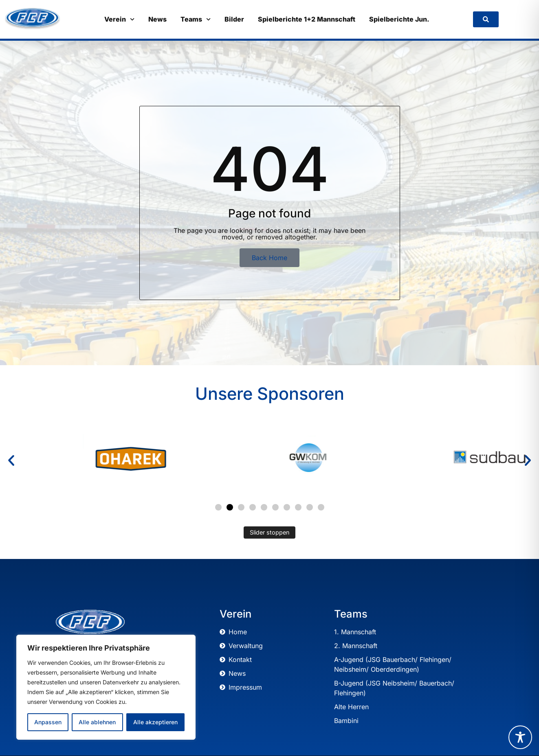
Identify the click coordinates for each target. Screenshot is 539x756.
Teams (196, 19)
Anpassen (48, 722)
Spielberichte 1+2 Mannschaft (307, 19)
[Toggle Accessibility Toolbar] (520, 737)
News (157, 19)
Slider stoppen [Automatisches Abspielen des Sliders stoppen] (270, 532)
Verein (119, 19)
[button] (11, 461)
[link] (486, 19)
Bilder (234, 19)
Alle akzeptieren (155, 722)
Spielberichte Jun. (399, 19)
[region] (106, 687)
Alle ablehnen (97, 722)
